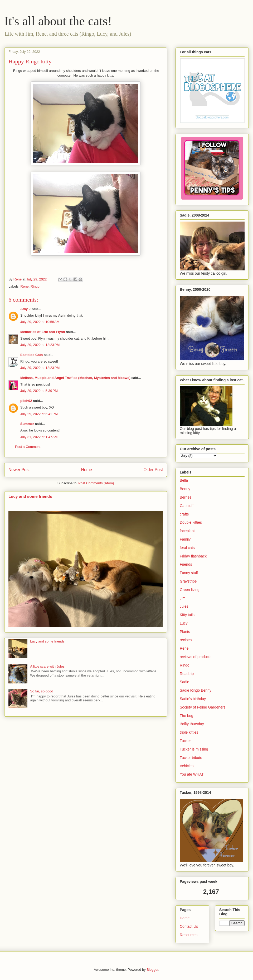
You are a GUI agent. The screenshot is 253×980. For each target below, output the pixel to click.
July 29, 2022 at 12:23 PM (40, 345)
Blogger (152, 970)
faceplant (187, 531)
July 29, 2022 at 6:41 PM (39, 414)
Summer (27, 424)
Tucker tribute (191, 758)
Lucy (184, 623)
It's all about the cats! (58, 21)
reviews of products (196, 657)
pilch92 (26, 401)
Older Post (153, 470)
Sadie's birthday (193, 699)
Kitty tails (187, 615)
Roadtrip (187, 674)
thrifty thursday (192, 724)
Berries (186, 497)
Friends (186, 564)
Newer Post (19, 470)
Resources (189, 935)
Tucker (185, 741)
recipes (186, 640)
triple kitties (189, 732)
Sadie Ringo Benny (196, 690)
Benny (185, 489)
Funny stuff (189, 573)
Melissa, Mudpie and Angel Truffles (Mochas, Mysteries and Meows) (75, 378)
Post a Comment (28, 447)
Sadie (184, 682)
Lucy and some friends (30, 496)
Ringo (35, 286)
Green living (190, 590)
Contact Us (189, 926)
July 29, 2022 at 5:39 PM (39, 391)
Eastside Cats (31, 355)
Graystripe (188, 581)
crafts (184, 514)
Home (87, 470)
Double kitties (191, 522)
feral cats (187, 548)
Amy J (25, 309)
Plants (185, 632)
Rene (25, 286)
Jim (183, 598)
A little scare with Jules (47, 666)
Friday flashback (193, 556)
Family (185, 539)
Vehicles (187, 766)
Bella (184, 480)
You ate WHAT (192, 774)
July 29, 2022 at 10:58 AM (40, 322)
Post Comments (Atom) (96, 483)
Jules (184, 606)
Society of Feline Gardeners (203, 707)
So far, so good (42, 691)
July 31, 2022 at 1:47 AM (39, 437)
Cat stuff (187, 506)
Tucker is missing (194, 749)
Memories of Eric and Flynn (43, 332)
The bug (186, 716)
